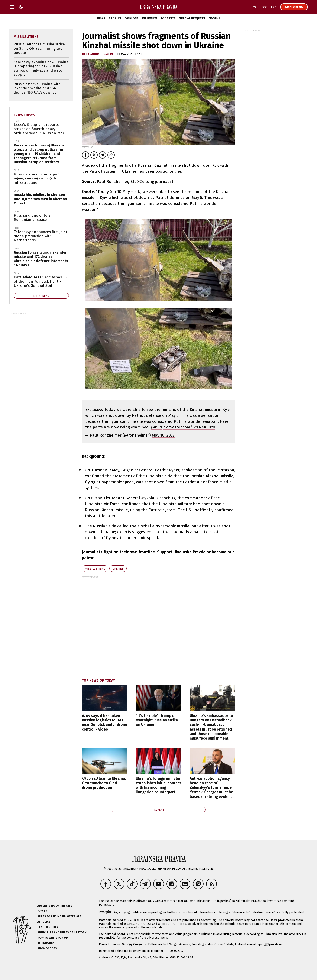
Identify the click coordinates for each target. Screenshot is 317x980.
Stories (115, 18)
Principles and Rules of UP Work (62, 932)
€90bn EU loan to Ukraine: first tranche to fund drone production (104, 783)
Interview (149, 18)
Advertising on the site (55, 906)
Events (42, 911)
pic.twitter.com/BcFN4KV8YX (189, 427)
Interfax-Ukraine (263, 912)
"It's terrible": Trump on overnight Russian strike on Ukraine (157, 720)
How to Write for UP (53, 938)
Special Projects (192, 18)
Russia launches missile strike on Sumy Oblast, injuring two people (39, 48)
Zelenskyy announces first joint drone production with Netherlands (41, 236)
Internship (46, 943)
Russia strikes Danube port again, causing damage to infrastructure (37, 178)
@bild (156, 427)
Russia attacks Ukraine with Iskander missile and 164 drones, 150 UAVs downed (37, 88)
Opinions (132, 18)
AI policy (44, 922)
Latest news (24, 115)
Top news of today (98, 680)
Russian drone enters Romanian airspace (32, 218)
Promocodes (47, 948)
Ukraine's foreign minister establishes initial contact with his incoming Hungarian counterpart (158, 785)
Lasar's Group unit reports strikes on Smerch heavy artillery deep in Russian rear (39, 129)
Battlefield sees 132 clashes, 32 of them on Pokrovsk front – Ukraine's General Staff (41, 281)
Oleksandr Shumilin (98, 54)
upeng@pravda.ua (270, 944)
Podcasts (168, 18)
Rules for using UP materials (59, 916)
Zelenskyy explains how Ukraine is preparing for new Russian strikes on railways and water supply (41, 68)
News (101, 18)
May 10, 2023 (163, 435)
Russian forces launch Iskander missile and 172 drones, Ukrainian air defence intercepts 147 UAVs (41, 259)
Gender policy (48, 927)
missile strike (95, 569)
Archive (214, 18)
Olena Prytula (224, 944)
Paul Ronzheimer (112, 182)
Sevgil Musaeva (180, 944)
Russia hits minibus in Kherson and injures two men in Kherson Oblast (40, 199)
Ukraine (118, 569)
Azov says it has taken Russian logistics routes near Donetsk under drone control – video (104, 722)
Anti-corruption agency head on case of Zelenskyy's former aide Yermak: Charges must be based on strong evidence (212, 788)
